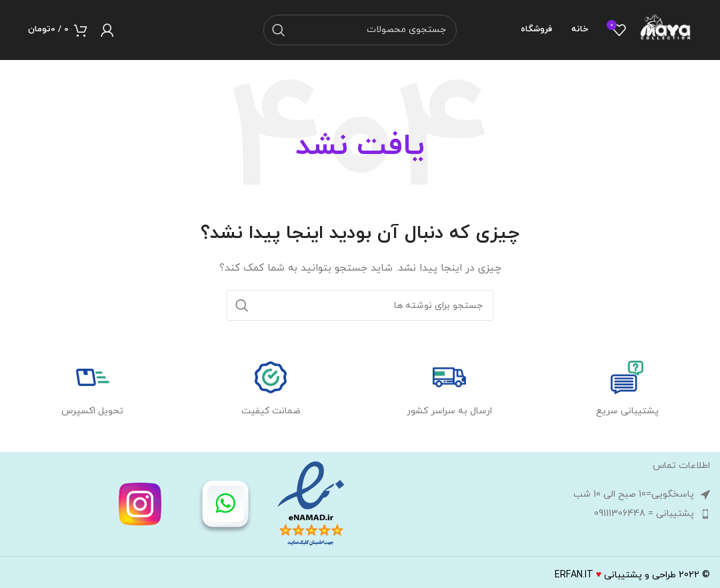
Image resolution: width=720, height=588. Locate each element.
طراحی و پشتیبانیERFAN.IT (615, 575)
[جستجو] (360, 30)
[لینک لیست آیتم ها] (538, 514)
